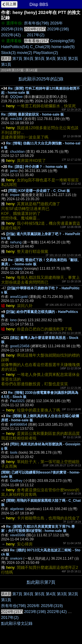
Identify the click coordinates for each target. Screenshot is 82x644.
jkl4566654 (18, 424)
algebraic (17, 509)
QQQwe (16, 97)
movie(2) (24, 53)
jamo (14, 171)
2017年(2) (36, 35)
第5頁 (40, 59)
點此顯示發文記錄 (17, 623)
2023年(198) (58, 29)
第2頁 (73, 59)
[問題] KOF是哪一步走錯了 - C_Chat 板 (39, 191)
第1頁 (6, 64)
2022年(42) (11, 35)
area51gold (19, 297)
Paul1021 (17, 401)
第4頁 (51, 59)
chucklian (17, 152)
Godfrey (16, 481)
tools (14, 452)
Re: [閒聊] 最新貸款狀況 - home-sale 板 (32, 114)
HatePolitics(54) (15, 47)
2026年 (56, 23)
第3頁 (62, 59)
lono (13, 320)
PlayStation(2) (46, 53)
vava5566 (18, 535)
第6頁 (28, 59)
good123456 (20, 346)
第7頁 (17, 59)
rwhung (16, 242)
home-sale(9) (63, 47)
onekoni (16, 558)
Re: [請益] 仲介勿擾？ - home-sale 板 (38, 167)
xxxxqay (16, 268)
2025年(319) (12, 29)
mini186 (16, 119)
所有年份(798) (37, 23)
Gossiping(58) (62, 41)
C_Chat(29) (40, 47)
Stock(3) (8, 53)
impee (15, 195)
